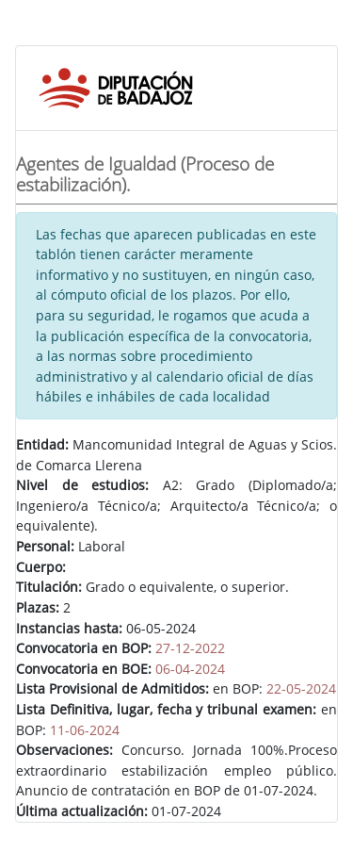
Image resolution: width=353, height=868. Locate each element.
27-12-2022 (190, 648)
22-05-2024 (301, 688)
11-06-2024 (85, 730)
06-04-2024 (190, 669)
